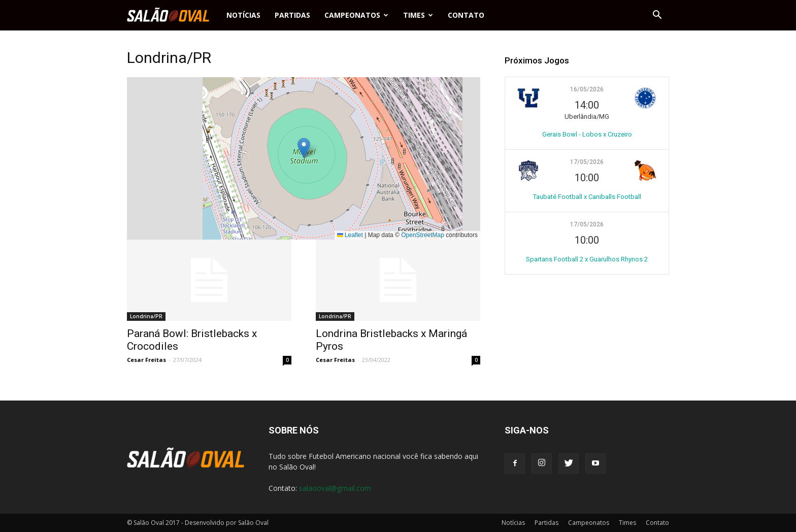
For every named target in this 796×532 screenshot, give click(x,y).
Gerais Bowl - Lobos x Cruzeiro (587, 134)
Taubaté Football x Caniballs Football (587, 197)
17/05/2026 (587, 162)
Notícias (243, 15)
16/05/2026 (587, 89)
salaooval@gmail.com (335, 488)
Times (418, 15)
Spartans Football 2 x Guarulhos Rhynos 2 (587, 259)
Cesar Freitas (146, 360)
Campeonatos (356, 15)
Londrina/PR (146, 316)
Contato (466, 15)
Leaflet (350, 235)
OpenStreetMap (423, 235)
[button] (657, 15)
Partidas (292, 15)
